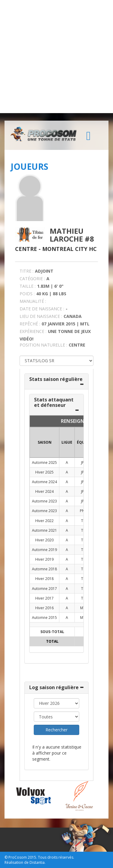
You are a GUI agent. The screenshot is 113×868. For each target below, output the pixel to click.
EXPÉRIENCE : (33, 331)
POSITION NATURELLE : (43, 345)
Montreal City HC (69, 249)
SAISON (45, 442)
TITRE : (27, 271)
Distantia (37, 862)
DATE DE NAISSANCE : (42, 309)
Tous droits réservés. (56, 857)
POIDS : (27, 294)
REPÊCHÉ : (30, 324)
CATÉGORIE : (32, 279)
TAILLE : (28, 286)
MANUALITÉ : (33, 301)
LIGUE (67, 442)
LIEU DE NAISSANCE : (41, 316)
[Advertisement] (56, 57)
